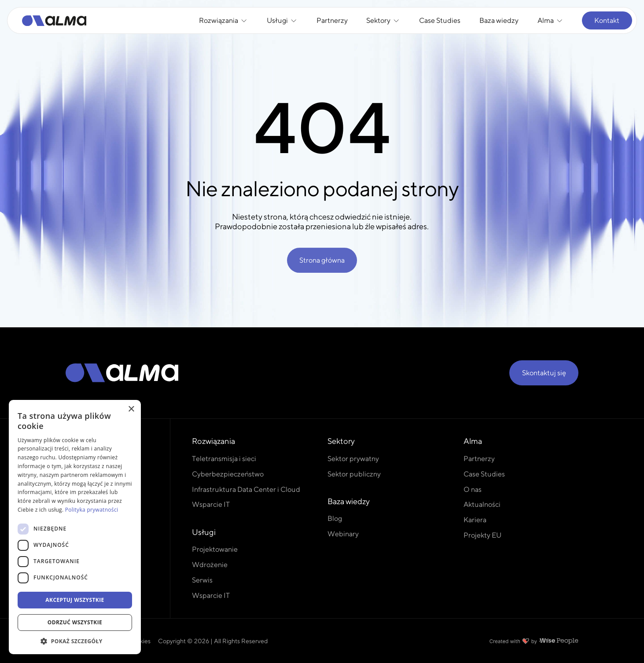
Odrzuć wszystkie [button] (75, 622)
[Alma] (54, 21)
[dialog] (75, 527)
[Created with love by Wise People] (534, 641)
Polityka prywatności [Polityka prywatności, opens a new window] (92, 510)
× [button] (131, 409)
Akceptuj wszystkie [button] (75, 600)
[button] (75, 641)
